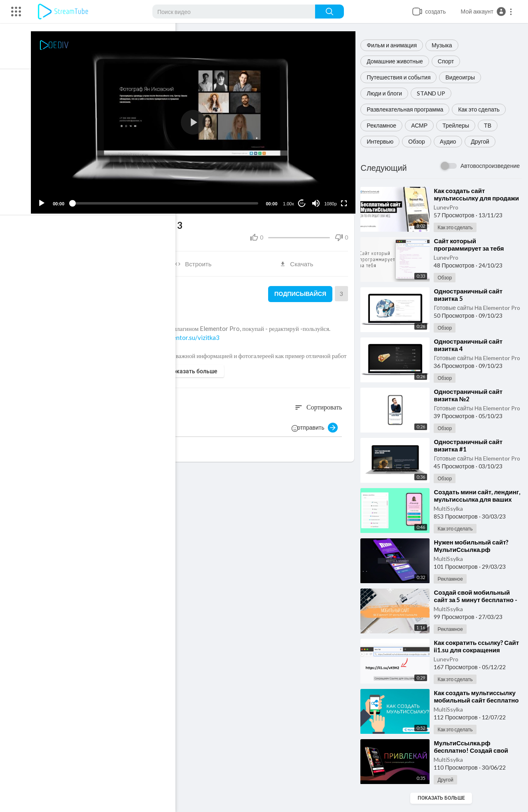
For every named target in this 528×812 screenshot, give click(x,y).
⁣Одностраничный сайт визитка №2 (471, 395)
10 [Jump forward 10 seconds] (303, 199)
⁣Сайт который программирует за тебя (471, 244)
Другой (482, 141)
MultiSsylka (451, 508)
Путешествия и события (401, 77)
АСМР (422, 125)
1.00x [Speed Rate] (290, 200)
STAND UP (433, 93)
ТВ (490, 125)
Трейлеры (458, 125)
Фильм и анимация (394, 45)
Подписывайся (300, 290)
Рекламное (384, 125)
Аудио (451, 141)
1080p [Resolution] (332, 200)
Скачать (300, 260)
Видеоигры (463, 77)
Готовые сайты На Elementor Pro (479, 308)
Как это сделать (481, 109)
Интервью (382, 141)
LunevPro (449, 207)
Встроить (198, 260)
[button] (487, 12)
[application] (198, 121)
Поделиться (96, 260)
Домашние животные (397, 61)
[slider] (170, 200)
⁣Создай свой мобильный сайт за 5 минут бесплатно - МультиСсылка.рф (478, 600)
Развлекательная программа (407, 109)
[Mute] (317, 200)
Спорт (448, 61)
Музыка (444, 45)
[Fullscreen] (345, 200)
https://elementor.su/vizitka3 (187, 334)
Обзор (419, 141)
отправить (320, 424)
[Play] (50, 200)
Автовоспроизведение (490, 166)
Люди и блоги (387, 93)
